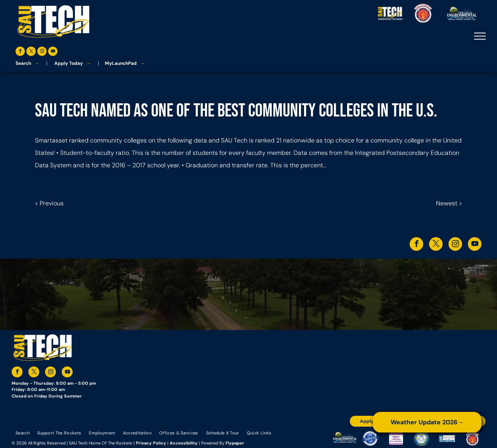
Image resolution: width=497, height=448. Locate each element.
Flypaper (235, 443)
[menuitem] (23, 432)
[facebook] (20, 52)
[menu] (480, 36)
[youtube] (53, 52)
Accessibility (184, 443)
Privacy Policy (151, 443)
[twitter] (31, 52)
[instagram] (42, 52)
